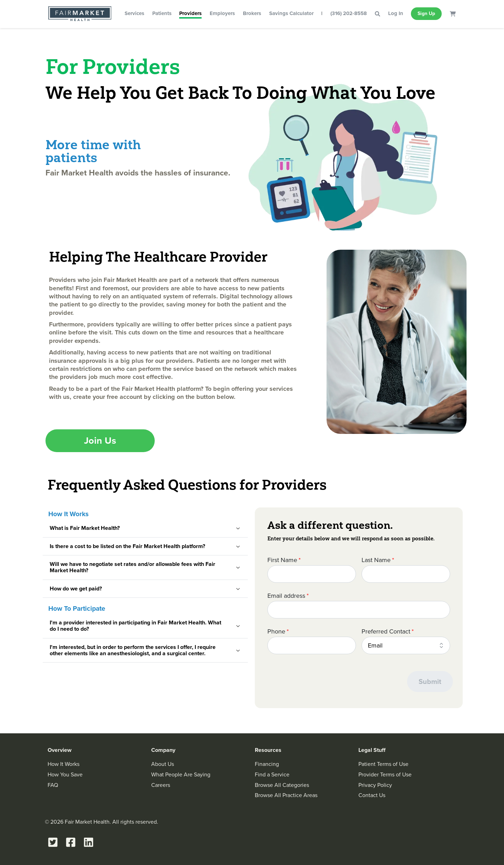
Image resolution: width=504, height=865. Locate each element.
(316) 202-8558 (349, 13)
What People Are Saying (181, 774)
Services (134, 13)
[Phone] (312, 645)
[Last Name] (406, 574)
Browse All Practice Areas (286, 795)
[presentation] (321, 682)
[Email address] (359, 610)
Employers (222, 13)
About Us (163, 764)
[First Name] (312, 574)
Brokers (252, 13)
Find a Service (272, 774)
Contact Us (372, 795)
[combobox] (406, 645)
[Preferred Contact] (406, 645)
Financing (267, 764)
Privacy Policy (375, 785)
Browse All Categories (282, 785)
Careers (161, 785)
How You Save (65, 774)
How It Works (64, 764)
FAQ (53, 785)
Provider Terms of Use (385, 774)
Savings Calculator (291, 13)
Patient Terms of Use (383, 764)
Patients (162, 13)
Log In (396, 13)
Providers (190, 13)
